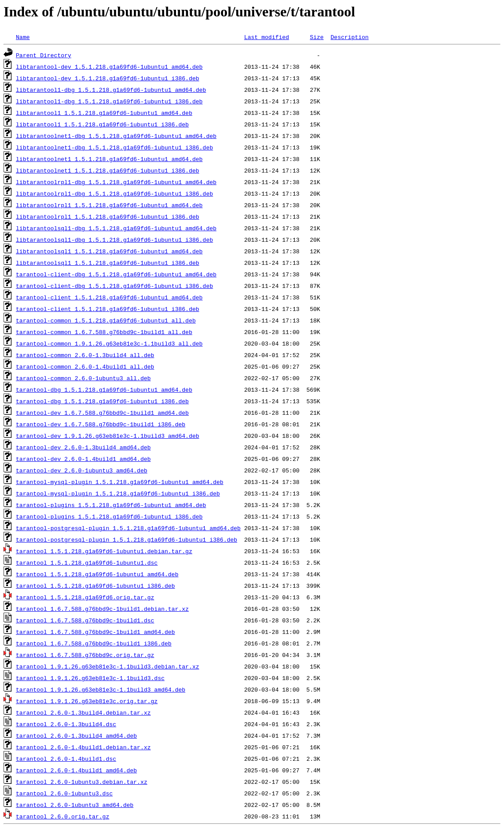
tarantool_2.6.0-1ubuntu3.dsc (64, 793)
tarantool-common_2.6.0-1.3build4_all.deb (85, 355)
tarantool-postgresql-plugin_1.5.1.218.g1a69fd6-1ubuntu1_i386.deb (127, 539)
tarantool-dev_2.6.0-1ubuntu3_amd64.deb (82, 470)
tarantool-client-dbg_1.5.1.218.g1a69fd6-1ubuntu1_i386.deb (115, 286)
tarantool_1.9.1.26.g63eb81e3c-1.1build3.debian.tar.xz (107, 666)
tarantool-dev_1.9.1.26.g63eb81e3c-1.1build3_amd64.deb (107, 436)
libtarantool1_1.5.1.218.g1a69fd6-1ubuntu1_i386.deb (102, 124)
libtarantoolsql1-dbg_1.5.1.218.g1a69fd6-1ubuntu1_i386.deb (115, 240)
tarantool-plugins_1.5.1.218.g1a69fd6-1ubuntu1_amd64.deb (111, 505)
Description (350, 37)
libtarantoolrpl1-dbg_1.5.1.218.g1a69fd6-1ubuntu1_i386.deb (115, 193)
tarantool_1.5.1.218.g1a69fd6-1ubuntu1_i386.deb (96, 586)
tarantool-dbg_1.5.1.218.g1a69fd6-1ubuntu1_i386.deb (102, 401)
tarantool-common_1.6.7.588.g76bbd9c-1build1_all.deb (104, 332)
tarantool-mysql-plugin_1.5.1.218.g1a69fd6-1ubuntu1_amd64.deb (120, 482)
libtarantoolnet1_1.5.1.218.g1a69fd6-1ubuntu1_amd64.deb (109, 159)
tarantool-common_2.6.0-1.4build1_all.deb (85, 366)
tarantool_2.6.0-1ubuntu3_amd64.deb (75, 805)
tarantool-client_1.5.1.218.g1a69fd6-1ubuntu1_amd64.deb (109, 297)
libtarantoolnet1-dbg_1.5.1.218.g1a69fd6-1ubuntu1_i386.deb (115, 147)
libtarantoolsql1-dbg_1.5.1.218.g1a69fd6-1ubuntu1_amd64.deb (116, 228)
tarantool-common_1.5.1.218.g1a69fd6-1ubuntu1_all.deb (106, 320)
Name (23, 37)
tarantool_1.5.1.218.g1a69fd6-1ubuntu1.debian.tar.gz (104, 551)
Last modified (267, 37)
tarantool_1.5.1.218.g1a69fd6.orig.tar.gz (85, 597)
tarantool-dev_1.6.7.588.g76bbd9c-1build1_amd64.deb (102, 413)
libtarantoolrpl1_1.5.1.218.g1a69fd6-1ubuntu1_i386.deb (107, 216)
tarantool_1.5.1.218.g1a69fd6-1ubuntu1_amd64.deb (97, 574)
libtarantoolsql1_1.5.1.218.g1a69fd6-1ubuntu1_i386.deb (107, 263)
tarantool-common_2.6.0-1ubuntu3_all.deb (83, 378)
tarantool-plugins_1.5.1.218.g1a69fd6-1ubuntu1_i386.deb (109, 516)
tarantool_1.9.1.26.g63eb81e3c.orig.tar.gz (87, 701)
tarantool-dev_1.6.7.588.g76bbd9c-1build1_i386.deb (101, 424)
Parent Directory (44, 55)
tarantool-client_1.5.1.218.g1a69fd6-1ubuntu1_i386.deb (107, 309)
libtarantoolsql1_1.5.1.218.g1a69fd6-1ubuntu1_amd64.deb (109, 251)
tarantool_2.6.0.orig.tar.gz (63, 816)
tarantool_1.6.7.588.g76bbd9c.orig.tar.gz (85, 655)
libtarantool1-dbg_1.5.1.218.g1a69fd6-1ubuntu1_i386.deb (109, 101)
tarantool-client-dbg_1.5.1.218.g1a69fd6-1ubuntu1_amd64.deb (116, 274)
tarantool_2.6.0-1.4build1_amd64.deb (76, 770)
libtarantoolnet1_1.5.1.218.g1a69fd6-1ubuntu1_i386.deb (107, 170)
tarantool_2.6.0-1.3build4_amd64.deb (76, 736)
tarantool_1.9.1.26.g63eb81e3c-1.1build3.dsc (90, 678)
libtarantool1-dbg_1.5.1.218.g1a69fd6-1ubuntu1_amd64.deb (111, 90)
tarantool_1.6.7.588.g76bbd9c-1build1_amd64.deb (96, 632)
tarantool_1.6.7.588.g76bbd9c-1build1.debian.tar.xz (102, 609)
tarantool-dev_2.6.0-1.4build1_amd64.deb (83, 459)
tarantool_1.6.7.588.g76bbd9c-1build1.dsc (85, 620)
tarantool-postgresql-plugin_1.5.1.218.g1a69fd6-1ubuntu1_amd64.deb (128, 528)
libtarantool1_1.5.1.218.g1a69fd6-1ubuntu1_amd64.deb (104, 113)
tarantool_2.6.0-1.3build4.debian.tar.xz (83, 712)
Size (317, 37)
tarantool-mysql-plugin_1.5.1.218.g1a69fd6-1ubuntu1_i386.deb (118, 493)
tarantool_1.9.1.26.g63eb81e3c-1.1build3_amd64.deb (101, 689)
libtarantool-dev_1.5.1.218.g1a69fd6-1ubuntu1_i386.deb (107, 78)
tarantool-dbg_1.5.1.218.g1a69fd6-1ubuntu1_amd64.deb (104, 389)
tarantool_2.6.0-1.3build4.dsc (66, 724)
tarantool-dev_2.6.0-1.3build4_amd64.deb (83, 447)
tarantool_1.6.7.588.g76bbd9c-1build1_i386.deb (94, 643)
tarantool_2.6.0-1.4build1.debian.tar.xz (83, 747)
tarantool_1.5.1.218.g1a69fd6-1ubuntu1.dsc (87, 563)
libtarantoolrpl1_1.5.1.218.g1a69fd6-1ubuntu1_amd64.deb (109, 205)
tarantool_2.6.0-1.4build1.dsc (66, 759)
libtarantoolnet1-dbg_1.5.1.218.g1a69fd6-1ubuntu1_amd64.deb (116, 136)
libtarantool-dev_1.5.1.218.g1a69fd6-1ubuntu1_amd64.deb (109, 67)
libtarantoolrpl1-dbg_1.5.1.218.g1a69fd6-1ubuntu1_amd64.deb (116, 182)
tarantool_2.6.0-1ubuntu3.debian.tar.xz (82, 782)
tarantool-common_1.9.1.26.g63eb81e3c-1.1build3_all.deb (109, 343)
